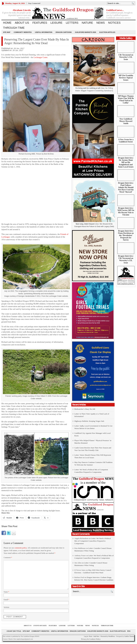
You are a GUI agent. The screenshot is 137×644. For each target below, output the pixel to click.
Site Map (7, 32)
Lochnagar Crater (41, 57)
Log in (86, 636)
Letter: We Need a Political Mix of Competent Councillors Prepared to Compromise (93, 541)
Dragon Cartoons (64, 32)
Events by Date (40, 625)
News (101, 23)
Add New (96, 636)
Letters (72, 23)
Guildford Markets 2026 (85, 32)
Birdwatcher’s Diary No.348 (85, 409)
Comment (8, 558)
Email (6, 600)
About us (22, 23)
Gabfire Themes (129, 636)
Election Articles (107, 32)
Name (6, 592)
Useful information (44, 32)
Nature (87, 23)
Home (7, 23)
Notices (114, 23)
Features (40, 23)
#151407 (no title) (14, 631)
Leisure (56, 23)
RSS (129, 631)
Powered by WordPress (108, 636)
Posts (91, 636)
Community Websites (23, 32)
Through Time (14, 28)
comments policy (21, 548)
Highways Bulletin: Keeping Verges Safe (89, 421)
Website (7, 607)
